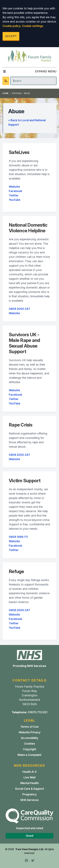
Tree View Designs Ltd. (29, 849)
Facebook (15, 191)
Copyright (30, 749)
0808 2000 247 (19, 309)
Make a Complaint (29, 755)
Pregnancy (29, 794)
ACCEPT (11, 36)
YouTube (15, 200)
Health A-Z (29, 772)
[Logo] (30, 56)
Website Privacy (30, 732)
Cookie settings (33, 26)
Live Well (29, 777)
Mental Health (29, 783)
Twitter (14, 195)
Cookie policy (12, 26)
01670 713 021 (38, 712)
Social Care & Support (30, 789)
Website (14, 187)
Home (5, 93)
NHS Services (30, 800)
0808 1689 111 (18, 537)
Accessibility (30, 738)
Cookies (30, 744)
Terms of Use (29, 727)
